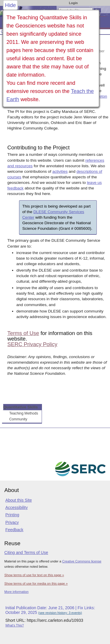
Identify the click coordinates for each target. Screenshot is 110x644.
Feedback (14, 530)
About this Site (18, 500)
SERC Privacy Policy (32, 344)
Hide (10, 5)
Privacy (12, 522)
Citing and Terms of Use (26, 553)
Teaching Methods (24, 413)
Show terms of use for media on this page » (36, 583)
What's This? (15, 625)
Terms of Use (23, 333)
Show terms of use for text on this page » (34, 575)
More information (17, 592)
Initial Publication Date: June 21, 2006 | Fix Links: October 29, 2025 (50, 610)
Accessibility (16, 507)
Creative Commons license (82, 561)
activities (60, 171)
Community (18, 419)
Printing (12, 515)
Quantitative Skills (21, 407)
